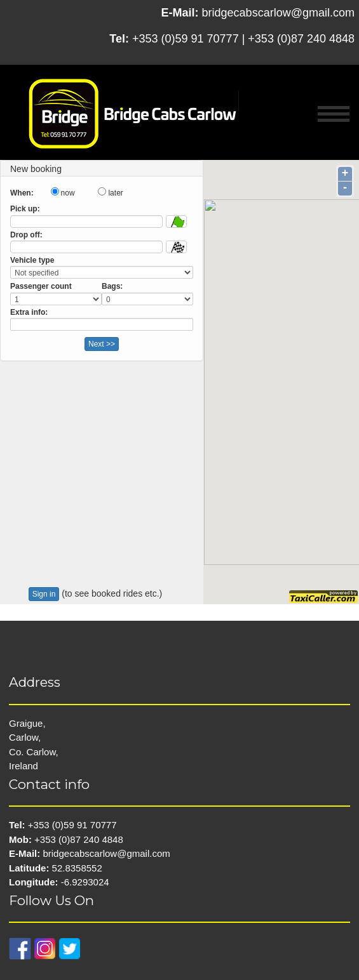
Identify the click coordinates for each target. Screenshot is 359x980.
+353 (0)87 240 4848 (301, 39)
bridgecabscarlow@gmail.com (278, 13)
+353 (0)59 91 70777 (186, 39)
